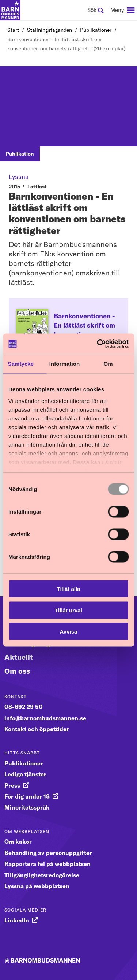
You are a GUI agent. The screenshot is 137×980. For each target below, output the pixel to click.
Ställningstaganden (50, 30)
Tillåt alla (69, 589)
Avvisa (69, 632)
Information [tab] (65, 363)
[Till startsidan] (10, 10)
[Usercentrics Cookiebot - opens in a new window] (98, 344)
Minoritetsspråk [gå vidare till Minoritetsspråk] (27, 807)
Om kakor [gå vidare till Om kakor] (18, 842)
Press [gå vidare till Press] (12, 785)
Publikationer (96, 30)
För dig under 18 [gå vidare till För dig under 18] (27, 796)
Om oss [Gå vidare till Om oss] (17, 671)
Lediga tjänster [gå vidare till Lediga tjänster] (25, 774)
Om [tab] (108, 363)
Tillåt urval (68, 610)
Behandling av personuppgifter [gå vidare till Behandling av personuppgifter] (48, 853)
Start (13, 30)
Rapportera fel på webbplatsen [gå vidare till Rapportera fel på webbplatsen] (47, 864)
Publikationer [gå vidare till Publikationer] (24, 763)
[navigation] (122, 10)
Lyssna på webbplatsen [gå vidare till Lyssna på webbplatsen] (37, 886)
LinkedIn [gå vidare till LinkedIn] (17, 920)
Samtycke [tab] (21, 363)
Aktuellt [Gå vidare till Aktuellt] (19, 657)
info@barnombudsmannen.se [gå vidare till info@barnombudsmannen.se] (45, 718)
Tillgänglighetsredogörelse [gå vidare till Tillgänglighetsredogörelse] (42, 875)
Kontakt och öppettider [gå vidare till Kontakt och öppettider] (37, 729)
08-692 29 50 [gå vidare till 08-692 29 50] (24, 707)
